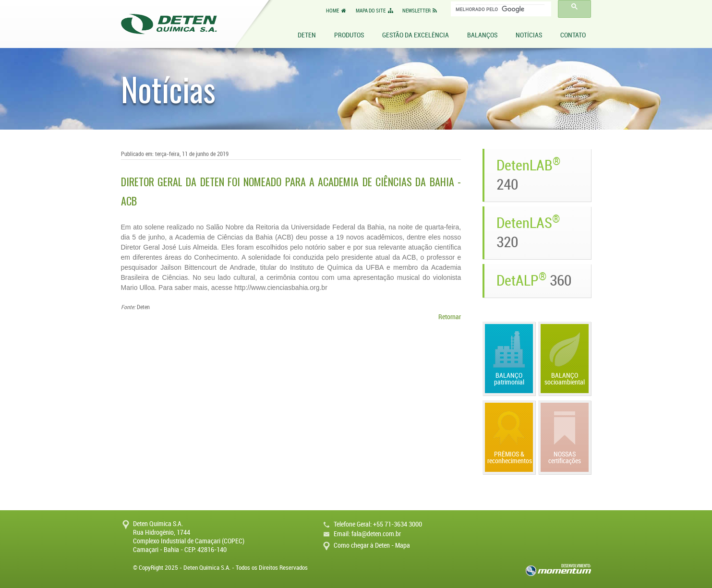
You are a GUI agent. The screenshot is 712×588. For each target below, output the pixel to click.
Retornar (450, 317)
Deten (169, 24)
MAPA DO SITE (375, 11)
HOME (337, 11)
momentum (558, 570)
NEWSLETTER (420, 11)
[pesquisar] (500, 9)
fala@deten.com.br (376, 534)
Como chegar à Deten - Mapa (372, 546)
